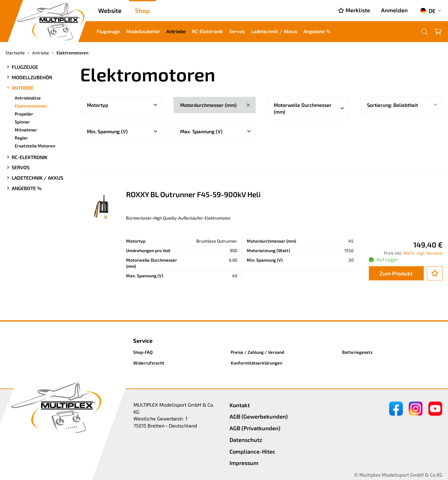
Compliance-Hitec (252, 451)
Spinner (22, 122)
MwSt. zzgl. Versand (423, 253)
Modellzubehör (143, 31)
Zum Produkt (396, 273)
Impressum (244, 463)
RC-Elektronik (207, 31)
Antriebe (176, 31)
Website (110, 10)
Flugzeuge (108, 31)
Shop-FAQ (143, 352)
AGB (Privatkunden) (255, 428)
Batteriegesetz (357, 352)
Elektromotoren (31, 106)
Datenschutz (246, 440)
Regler (21, 138)
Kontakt (240, 405)
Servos (237, 31)
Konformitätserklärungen (257, 363)
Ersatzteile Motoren (35, 146)
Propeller (24, 114)
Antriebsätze (28, 98)
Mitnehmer (26, 130)
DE (428, 11)
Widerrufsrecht (149, 363)
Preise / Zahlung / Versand (257, 352)
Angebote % (317, 31)
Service (143, 341)
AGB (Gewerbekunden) (259, 416)
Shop (142, 10)
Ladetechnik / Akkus (274, 31)
